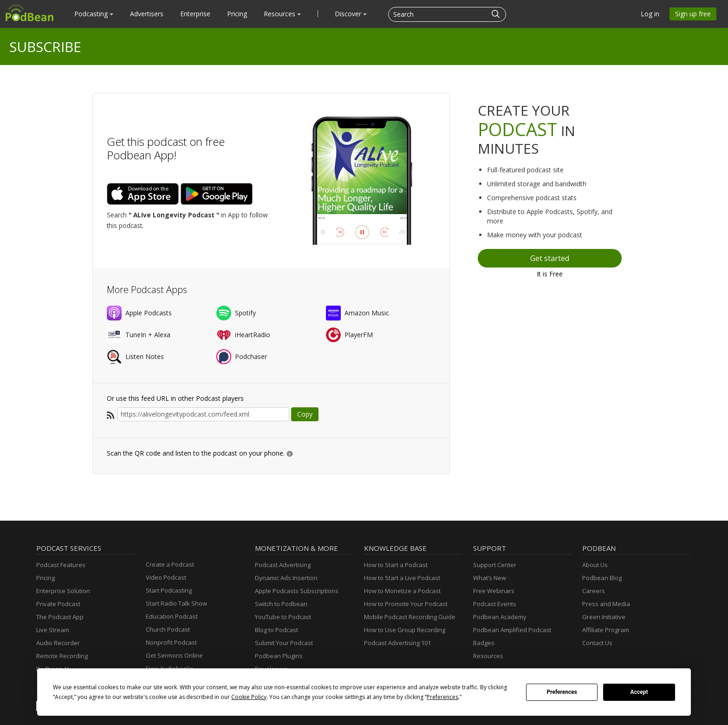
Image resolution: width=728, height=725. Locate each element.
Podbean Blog (602, 578)
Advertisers (147, 14)
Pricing (237, 14)
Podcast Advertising (283, 565)
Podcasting (94, 14)
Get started (550, 258)
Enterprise (195, 14)
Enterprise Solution (63, 591)
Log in (650, 14)
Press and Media (606, 604)
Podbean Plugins (279, 656)
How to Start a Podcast (396, 565)
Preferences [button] (442, 697)
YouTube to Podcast (283, 617)
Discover (351, 14)
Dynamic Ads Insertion (286, 578)
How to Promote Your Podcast (406, 604)
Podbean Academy (500, 617)
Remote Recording (62, 656)
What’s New (490, 578)
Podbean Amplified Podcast (512, 630)
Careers (594, 591)
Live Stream (53, 630)
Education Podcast (172, 616)
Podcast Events (495, 604)
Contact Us (597, 643)
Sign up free (693, 14)
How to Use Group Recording (405, 630)
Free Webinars (494, 591)
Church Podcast (168, 629)
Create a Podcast (170, 564)
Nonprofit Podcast (171, 642)
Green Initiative (604, 617)
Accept (639, 692)
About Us (595, 565)
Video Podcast (166, 577)
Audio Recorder (58, 643)
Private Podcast (58, 604)
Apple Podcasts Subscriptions (297, 591)
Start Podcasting (169, 590)
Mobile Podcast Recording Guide (410, 617)
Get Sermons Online (174, 655)
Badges (484, 643)
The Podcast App (60, 617)
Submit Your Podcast (284, 643)
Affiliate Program (606, 630)
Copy (305, 414)
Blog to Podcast (276, 630)
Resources (282, 14)
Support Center (495, 565)
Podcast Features (61, 565)
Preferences (562, 692)
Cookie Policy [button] (249, 697)
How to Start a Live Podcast (402, 578)
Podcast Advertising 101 (397, 643)
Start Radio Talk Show (176, 603)
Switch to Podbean (281, 604)
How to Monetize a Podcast (402, 591)
